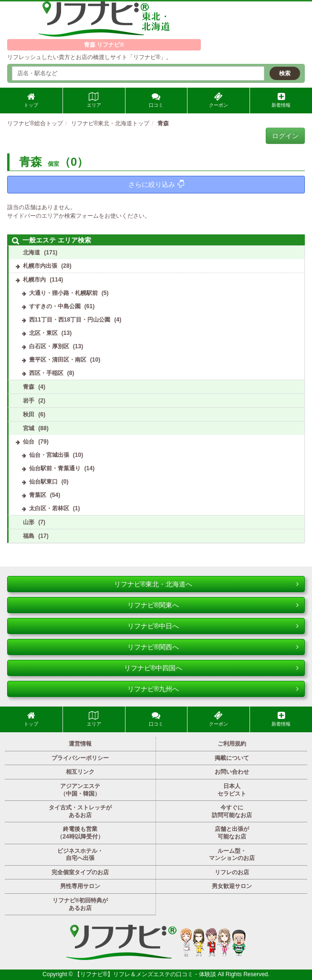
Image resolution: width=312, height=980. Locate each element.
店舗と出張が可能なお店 (232, 833)
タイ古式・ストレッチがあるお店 (80, 811)
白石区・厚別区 (49, 346)
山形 (29, 522)
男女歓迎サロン (232, 886)
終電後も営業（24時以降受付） (80, 833)
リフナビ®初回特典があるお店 (80, 904)
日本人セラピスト (232, 790)
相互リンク (80, 772)
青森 (29, 387)
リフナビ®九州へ (213, 689)
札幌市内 (34, 280)
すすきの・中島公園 (55, 306)
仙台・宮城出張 (49, 455)
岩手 (29, 401)
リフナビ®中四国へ (211, 668)
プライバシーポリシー (80, 758)
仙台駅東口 (43, 482)
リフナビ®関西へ (213, 647)
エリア (94, 100)
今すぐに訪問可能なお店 (232, 811)
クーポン (218, 100)
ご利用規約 (232, 744)
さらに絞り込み (156, 184)
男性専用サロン (80, 886)
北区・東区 (43, 333)
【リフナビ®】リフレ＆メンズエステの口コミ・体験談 (146, 974)
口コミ (156, 100)
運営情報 (80, 744)
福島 (29, 536)
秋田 (29, 414)
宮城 (29, 428)
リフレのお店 (232, 872)
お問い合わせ (232, 772)
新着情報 (281, 100)
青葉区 (38, 495)
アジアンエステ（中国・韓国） (80, 790)
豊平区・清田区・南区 (58, 360)
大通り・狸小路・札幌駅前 (63, 293)
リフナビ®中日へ (213, 626)
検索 (285, 73)
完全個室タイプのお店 (80, 872)
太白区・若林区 (49, 508)
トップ (31, 100)
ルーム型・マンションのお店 (232, 855)
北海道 (31, 253)
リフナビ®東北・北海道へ (206, 584)
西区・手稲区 (46, 373)
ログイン (285, 136)
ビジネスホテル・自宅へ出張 (80, 855)
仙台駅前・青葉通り (55, 468)
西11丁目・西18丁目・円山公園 (70, 320)
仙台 (29, 442)
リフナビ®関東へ (213, 605)
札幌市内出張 (40, 266)
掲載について (232, 758)
